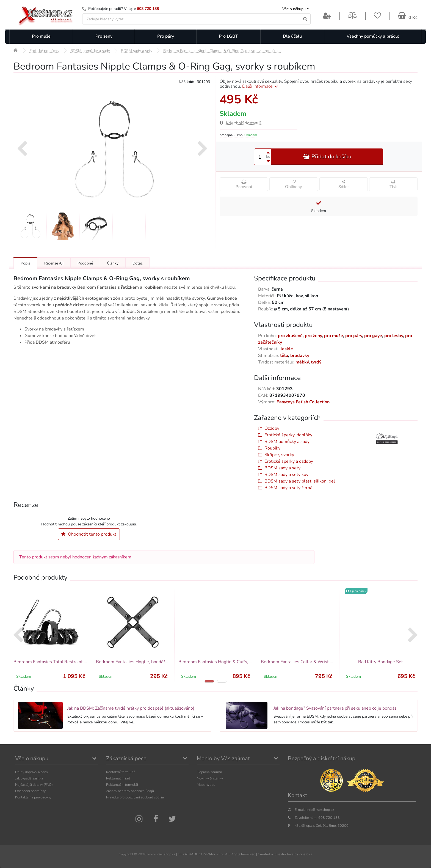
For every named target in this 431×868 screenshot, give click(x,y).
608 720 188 (148, 9)
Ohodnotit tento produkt (89, 534)
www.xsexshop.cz (161, 854)
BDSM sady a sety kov (286, 475)
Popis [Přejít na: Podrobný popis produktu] (25, 263)
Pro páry (166, 36)
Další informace (261, 86)
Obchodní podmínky (30, 791)
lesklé (287, 349)
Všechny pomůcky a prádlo (373, 36)
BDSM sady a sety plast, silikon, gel (300, 481)
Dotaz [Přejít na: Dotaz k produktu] (137, 263)
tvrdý (316, 362)
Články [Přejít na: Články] (113, 263)
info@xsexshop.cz (320, 810)
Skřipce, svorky (279, 455)
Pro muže (41, 36)
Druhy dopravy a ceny (31, 772)
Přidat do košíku (327, 157)
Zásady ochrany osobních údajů (130, 791)
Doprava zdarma (209, 772)
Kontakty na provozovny (33, 797)
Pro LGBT (228, 36)
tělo (284, 356)
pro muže (334, 336)
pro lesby (394, 336)
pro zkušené (290, 336)
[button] (209, 681)
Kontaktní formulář (120, 772)
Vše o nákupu (294, 9)
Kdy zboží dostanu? (241, 123)
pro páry (354, 336)
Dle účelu (292, 36)
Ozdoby (272, 428)
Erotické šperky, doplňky (288, 435)
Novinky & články (210, 778)
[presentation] (22, 149)
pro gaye (373, 336)
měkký (302, 362)
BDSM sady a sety (282, 468)
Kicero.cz (306, 854)
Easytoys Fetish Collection (303, 402)
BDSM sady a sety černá (288, 488)
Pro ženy (104, 36)
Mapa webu (206, 785)
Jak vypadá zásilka (29, 778)
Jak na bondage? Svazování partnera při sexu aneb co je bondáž (335, 708)
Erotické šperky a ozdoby (289, 461)
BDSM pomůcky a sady (287, 442)
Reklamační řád (118, 778)
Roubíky (272, 448)
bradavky (300, 356)
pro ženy (313, 336)
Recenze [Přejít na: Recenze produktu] (54, 263)
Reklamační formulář (122, 785)
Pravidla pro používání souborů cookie (135, 797)
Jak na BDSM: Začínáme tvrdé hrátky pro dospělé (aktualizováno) (131, 708)
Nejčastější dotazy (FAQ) (34, 785)
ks (268, 157)
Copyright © (128, 854)
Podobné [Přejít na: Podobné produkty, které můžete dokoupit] (85, 263)
